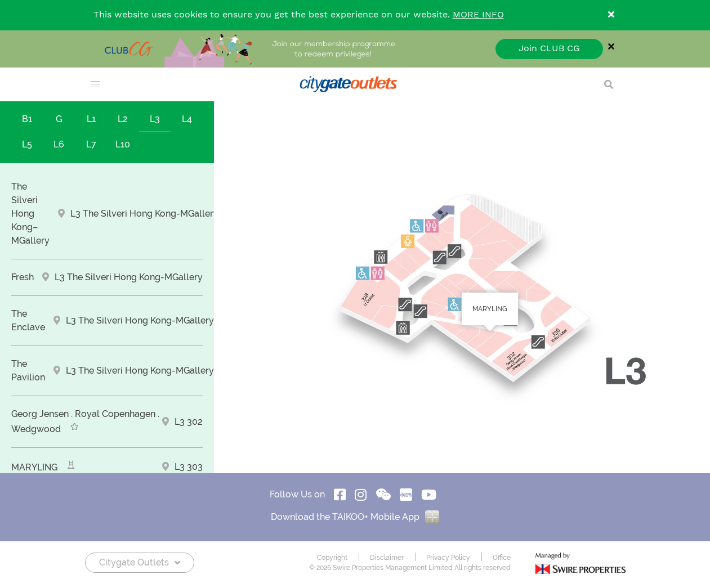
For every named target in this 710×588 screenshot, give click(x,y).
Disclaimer (387, 558)
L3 (155, 119)
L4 (187, 119)
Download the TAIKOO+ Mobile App (355, 517)
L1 (91, 119)
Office (502, 558)
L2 (123, 119)
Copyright (332, 558)
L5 (27, 144)
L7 (91, 144)
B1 (27, 119)
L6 (59, 144)
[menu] (95, 84)
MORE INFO (478, 15)
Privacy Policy (448, 558)
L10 (123, 144)
